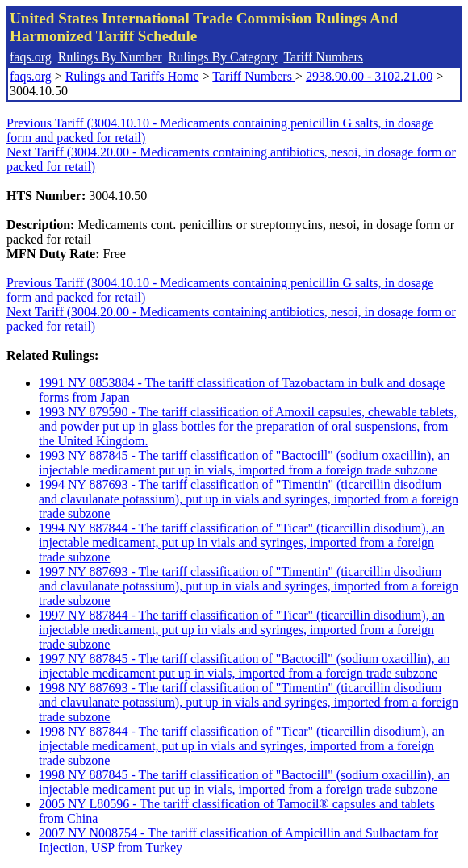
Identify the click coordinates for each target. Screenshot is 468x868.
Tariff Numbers (323, 57)
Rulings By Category (223, 57)
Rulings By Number (110, 57)
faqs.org (31, 57)
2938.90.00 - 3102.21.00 (369, 76)
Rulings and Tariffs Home (132, 76)
